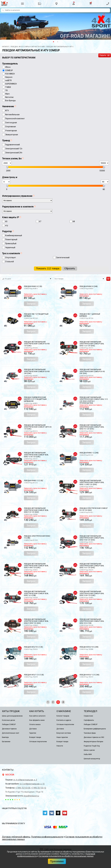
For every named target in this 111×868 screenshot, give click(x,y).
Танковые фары (90, 733)
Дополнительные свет (11, 733)
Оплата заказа (35, 724)
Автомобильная (12, 115)
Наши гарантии (62, 737)
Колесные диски (8, 720)
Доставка (33, 729)
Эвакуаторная (12, 135)
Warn (7, 94)
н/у (7, 225)
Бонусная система (64, 733)
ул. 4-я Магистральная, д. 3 (25, 780)
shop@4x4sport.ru (31, 796)
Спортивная (10, 127)
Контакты (8, 770)
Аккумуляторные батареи (93, 742)
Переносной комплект (15, 119)
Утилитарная (11, 131)
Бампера (5, 737)
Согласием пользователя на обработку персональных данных (66, 856)
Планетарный (11, 239)
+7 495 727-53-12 (39, 788)
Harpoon (9, 77)
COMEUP (9, 70)
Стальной (9, 262)
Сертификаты (89, 720)
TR (6, 90)
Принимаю (57, 861)
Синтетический (63, 258)
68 (74, 221)
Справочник (88, 716)
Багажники (6, 742)
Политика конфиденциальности (47, 837)
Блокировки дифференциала (95, 729)
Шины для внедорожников (12, 716)
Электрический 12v (14, 149)
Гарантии (33, 733)
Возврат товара (35, 737)
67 (40, 221)
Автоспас (9, 97)
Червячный (10, 248)
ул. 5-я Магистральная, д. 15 (32, 784)
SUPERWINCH (11, 84)
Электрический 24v (14, 153)
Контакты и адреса (64, 720)
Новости (60, 746)
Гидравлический (12, 145)
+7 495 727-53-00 (23, 788)
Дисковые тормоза (9, 729)
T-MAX (8, 87)
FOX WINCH (10, 74)
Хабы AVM (88, 754)
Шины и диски (89, 750)
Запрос (31, 304)
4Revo (8, 67)
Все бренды (10, 100)
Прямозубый (11, 243)
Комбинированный (14, 235)
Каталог (6, 47)
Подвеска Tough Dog (92, 746)
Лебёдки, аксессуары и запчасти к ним (28, 47)
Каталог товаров (63, 716)
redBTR (8, 80)
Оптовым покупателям (38, 742)
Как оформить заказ (37, 720)
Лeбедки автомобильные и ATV (60, 47)
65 (6, 221)
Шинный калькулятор (92, 759)
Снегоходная (11, 123)
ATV (7, 111)
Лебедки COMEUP (9, 724)
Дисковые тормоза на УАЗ (94, 737)
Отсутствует (11, 258)
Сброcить (70, 268)
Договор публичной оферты (16, 837)
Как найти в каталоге (37, 716)
